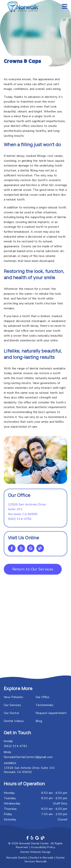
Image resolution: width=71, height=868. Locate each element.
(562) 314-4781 (20, 519)
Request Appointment (51, 713)
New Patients (14, 697)
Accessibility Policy (43, 847)
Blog (39, 721)
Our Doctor (11, 713)
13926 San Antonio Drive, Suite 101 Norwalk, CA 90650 (29, 770)
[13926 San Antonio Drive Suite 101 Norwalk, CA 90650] (27, 509)
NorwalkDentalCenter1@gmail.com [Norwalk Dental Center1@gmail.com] (28, 757)
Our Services (12, 705)
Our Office (43, 697)
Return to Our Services (33, 569)
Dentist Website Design (36, 852)
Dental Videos (14, 721)
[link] (23, 7)
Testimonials (45, 705)
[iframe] (35, 634)
